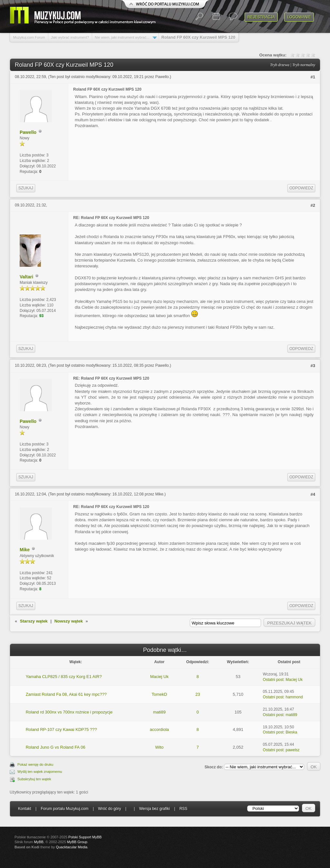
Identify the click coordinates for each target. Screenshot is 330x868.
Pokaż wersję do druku (35, 764)
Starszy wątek (34, 621)
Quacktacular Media (72, 847)
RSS (184, 809)
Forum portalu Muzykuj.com (65, 809)
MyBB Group (77, 842)
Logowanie (299, 17)
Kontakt (25, 809)
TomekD (160, 694)
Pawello (162, 77)
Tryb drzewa (280, 65)
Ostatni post (273, 680)
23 (198, 694)
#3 (313, 366)
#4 (313, 494)
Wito (159, 747)
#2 (313, 205)
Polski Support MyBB (85, 837)
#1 (313, 77)
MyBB (39, 842)
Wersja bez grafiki (155, 809)
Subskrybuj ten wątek (34, 779)
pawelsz (292, 750)
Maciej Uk (159, 677)
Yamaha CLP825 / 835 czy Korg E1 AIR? (64, 677)
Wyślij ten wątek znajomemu (40, 772)
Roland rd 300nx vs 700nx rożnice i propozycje (69, 712)
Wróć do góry (109, 809)
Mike (159, 494)
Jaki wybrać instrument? (70, 37)
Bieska (291, 732)
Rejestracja (261, 17)
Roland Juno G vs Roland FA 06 (56, 747)
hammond (294, 697)
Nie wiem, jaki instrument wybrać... (122, 37)
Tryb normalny (304, 65)
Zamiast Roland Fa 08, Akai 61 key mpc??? (66, 694)
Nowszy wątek (69, 621)
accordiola (159, 729)
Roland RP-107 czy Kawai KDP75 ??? (61, 729)
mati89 (159, 712)
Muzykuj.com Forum (29, 37)
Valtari (26, 277)
